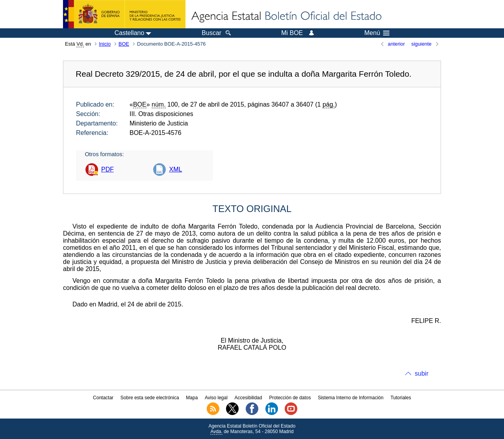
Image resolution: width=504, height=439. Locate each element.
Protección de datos (290, 398)
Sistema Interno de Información (351, 398)
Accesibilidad (248, 398)
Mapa (192, 398)
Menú (377, 33)
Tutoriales (401, 398)
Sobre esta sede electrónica (150, 398)
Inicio (105, 44)
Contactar (103, 398)
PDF (107, 169)
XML (175, 169)
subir (422, 374)
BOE (124, 44)
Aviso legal (216, 398)
